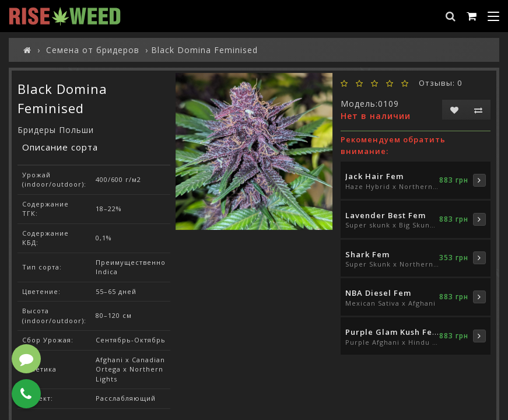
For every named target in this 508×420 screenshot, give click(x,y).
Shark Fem (367, 254)
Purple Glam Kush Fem (393, 332)
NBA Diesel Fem (378, 293)
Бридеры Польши (56, 130)
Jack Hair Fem (374, 176)
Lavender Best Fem (386, 215)
